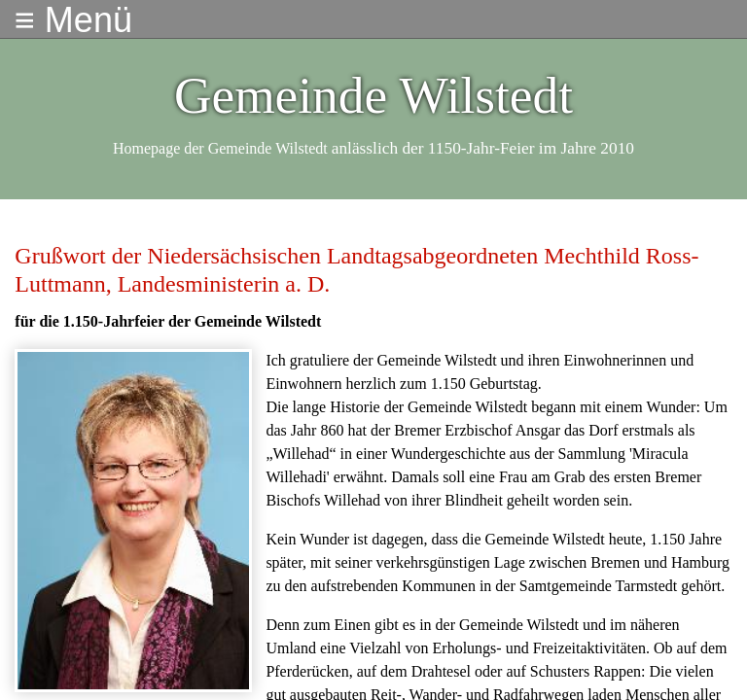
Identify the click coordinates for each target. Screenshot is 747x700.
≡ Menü (73, 20)
